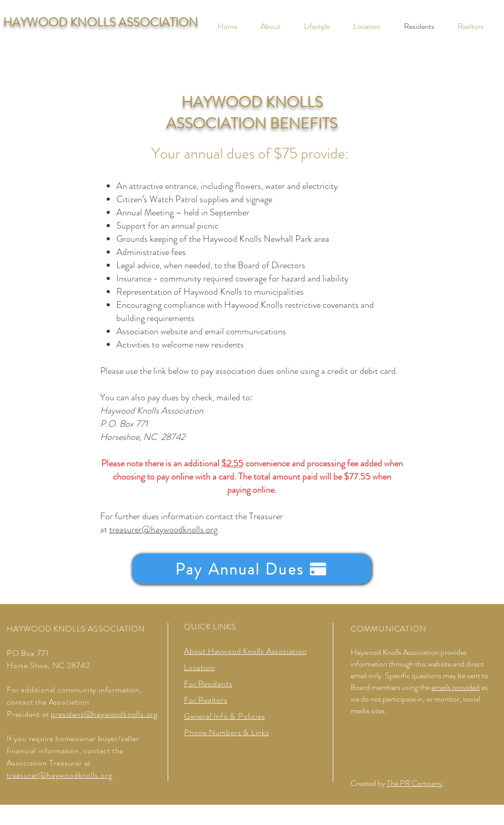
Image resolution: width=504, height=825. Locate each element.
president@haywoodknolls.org (104, 714)
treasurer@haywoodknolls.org (163, 529)
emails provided (455, 687)
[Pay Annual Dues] (252, 569)
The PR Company (415, 783)
